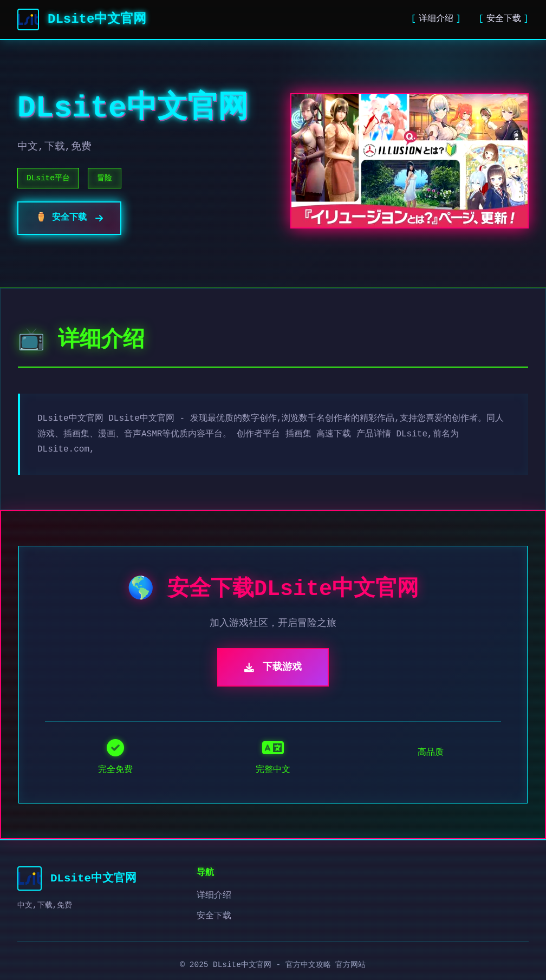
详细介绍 (436, 19)
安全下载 (504, 19)
